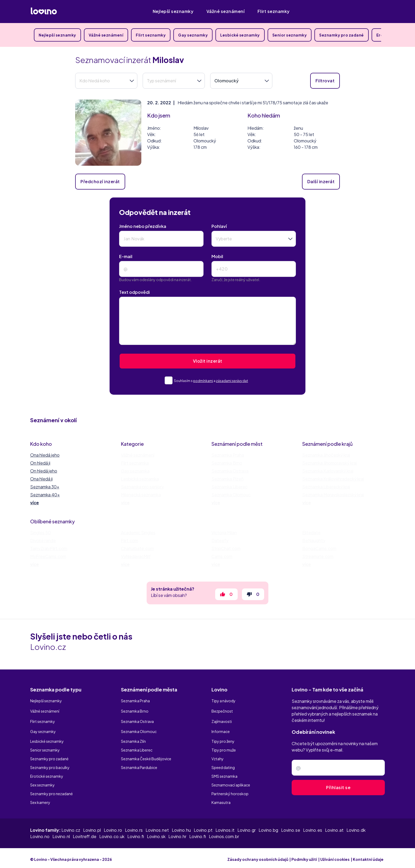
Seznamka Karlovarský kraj (328, 471)
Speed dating (223, 764)
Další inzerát (321, 181)
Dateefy (220, 540)
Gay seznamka (135, 471)
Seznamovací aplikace (231, 782)
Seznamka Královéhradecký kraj (333, 479)
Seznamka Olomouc (231, 495)
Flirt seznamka (135, 463)
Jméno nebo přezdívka (143, 226)
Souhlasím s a (213, 381)
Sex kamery (40, 799)
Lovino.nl (61, 834)
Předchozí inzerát (100, 181)
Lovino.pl (92, 827)
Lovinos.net (157, 827)
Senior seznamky (290, 35)
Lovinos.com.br (224, 834)
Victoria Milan (224, 532)
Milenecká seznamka (141, 495)
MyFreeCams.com (48, 556)
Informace (221, 730)
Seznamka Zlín (133, 738)
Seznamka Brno (227, 463)
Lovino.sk (156, 834)
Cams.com (222, 556)
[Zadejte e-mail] (338, 771)
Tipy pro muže (224, 747)
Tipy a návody (224, 703)
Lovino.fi (136, 834)
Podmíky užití (304, 857)
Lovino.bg (268, 827)
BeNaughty (314, 540)
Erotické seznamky (47, 773)
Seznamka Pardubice (139, 764)
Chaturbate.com (137, 548)
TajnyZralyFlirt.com (49, 548)
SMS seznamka (224, 773)
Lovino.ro (113, 827)
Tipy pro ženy (223, 738)
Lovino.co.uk (112, 834)
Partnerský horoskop (230, 791)
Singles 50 (40, 532)
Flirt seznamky (274, 11)
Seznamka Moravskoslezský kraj (333, 495)
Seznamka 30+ (45, 487)
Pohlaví (219, 226)
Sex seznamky (42, 782)
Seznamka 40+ (45, 495)
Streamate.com (318, 556)
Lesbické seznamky (240, 35)
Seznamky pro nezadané (51, 791)
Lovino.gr (247, 827)
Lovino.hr (177, 834)
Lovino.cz (71, 827)
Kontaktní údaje (368, 857)
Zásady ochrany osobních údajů (258, 857)
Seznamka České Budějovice (146, 756)
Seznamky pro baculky (50, 764)
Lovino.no (40, 834)
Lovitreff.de (85, 834)
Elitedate (311, 532)
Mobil (217, 256)
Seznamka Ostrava (230, 471)
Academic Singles (138, 532)
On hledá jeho (44, 471)
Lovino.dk (356, 827)
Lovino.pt (203, 827)
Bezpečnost (222, 712)
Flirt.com (130, 540)
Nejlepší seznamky (173, 11)
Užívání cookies (335, 857)
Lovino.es (313, 827)
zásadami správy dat (232, 381)
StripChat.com (226, 548)
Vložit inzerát (208, 361)
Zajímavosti (222, 721)
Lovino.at (334, 827)
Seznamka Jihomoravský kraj (330, 463)
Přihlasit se (338, 791)
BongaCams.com (319, 548)
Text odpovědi (134, 292)
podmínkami (203, 381)
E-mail (126, 256)
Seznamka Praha (228, 455)
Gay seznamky (193, 35)
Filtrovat (325, 81)
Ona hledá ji (41, 479)
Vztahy (218, 756)
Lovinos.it (225, 827)
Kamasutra (221, 799)
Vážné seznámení (226, 11)
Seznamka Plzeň (227, 479)
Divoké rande (43, 540)
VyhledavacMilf (136, 556)
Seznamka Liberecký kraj (326, 487)
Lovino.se (291, 827)
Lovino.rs (134, 827)
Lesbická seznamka (140, 479)
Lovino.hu (181, 827)
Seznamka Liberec (229, 487)
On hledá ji (40, 463)
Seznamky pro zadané (342, 35)
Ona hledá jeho (45, 455)
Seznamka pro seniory (142, 487)
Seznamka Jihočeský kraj (326, 455)
